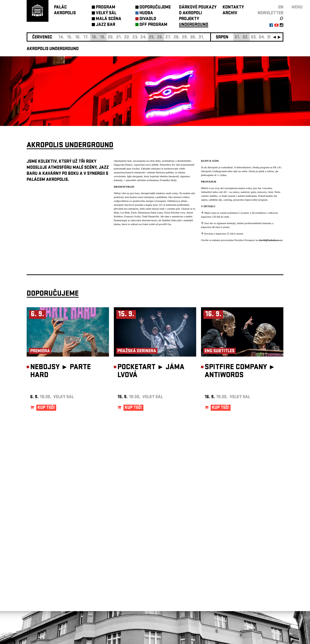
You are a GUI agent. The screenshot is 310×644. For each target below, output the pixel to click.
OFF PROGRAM (153, 25)
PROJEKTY (189, 19)
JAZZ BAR (106, 25)
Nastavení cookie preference (46, 578)
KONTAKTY (233, 8)
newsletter (271, 13)
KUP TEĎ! (46, 408)
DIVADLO (148, 19)
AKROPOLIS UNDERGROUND (53, 49)
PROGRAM (106, 8)
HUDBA (146, 13)
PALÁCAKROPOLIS (65, 11)
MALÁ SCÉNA (109, 19)
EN (281, 8)
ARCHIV (230, 13)
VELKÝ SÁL (106, 13)
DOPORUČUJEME (155, 8)
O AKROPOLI (190, 13)
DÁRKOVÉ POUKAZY (198, 8)
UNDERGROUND (194, 25)
